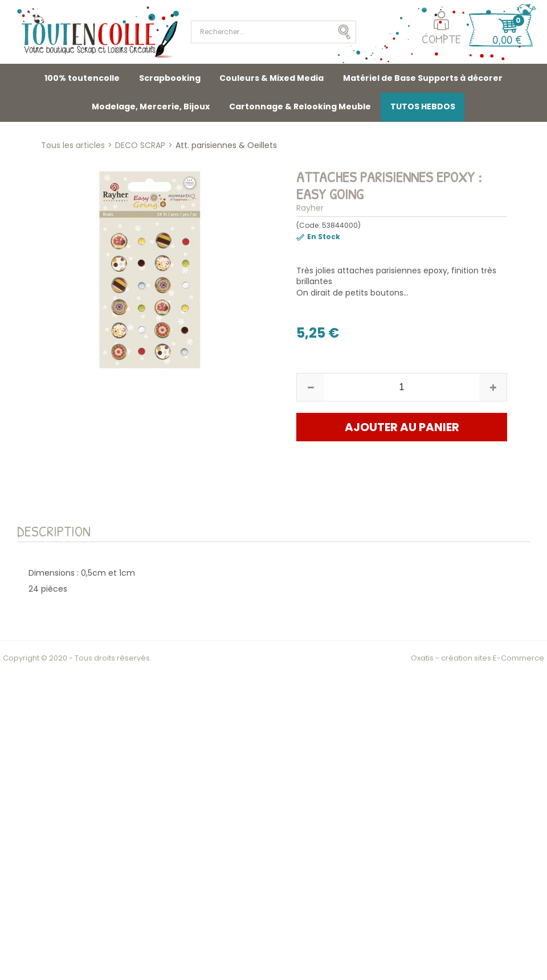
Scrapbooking (170, 78)
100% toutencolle (82, 78)
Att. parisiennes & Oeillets (226, 145)
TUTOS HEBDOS (423, 106)
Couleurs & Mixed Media (272, 78)
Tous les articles (73, 145)
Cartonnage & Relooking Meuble (300, 106)
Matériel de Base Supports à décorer (423, 78)
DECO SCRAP (140, 145)
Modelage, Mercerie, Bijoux (151, 106)
